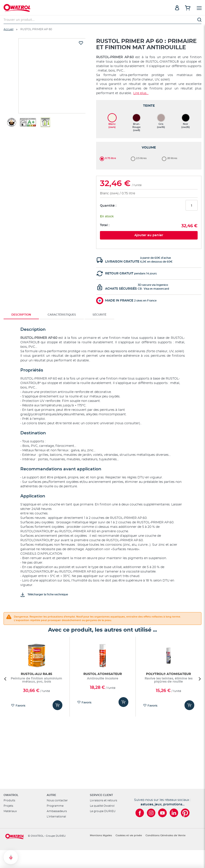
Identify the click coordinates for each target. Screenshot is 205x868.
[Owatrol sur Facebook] (140, 813)
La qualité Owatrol (102, 806)
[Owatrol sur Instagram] (151, 813)
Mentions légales (101, 835)
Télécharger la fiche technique (48, 519)
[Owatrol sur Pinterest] (185, 813)
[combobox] (102, 20)
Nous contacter (57, 800)
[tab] (21, 239)
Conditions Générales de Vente (166, 835)
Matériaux (10, 811)
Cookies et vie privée (129, 835)
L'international (56, 817)
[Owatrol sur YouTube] (162, 813)
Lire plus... (141, 93)
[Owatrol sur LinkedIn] (174, 813)
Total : (105, 149)
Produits (9, 800)
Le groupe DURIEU (103, 811)
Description (21, 239)
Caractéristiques (62, 239)
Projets (8, 806)
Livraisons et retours (104, 800)
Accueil (8, 29)
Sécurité (99, 239)
